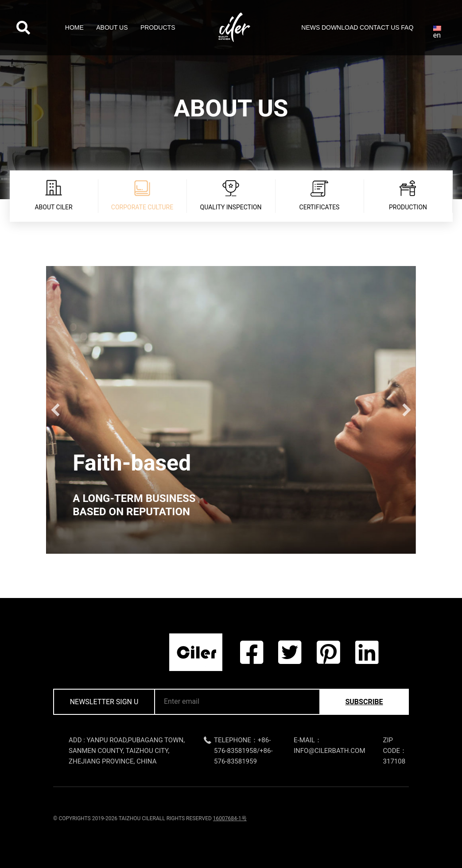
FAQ (407, 27)
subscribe (364, 702)
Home (74, 27)
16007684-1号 (230, 818)
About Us (112, 27)
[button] (55, 410)
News (311, 27)
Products (158, 27)
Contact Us (380, 27)
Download (340, 27)
